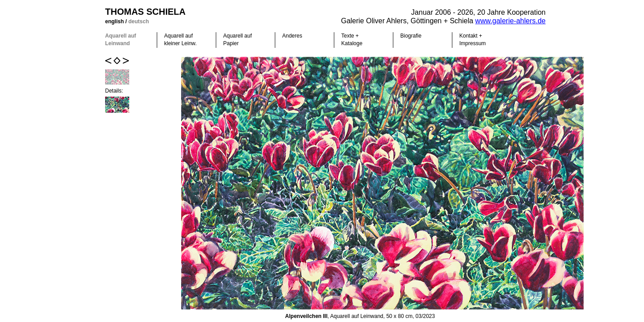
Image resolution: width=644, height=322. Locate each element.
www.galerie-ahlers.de (511, 21)
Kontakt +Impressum (472, 40)
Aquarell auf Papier (237, 40)
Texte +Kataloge (352, 40)
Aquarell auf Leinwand (121, 40)
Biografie (411, 36)
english (115, 21)
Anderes (292, 36)
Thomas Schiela (145, 12)
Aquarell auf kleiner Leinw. (180, 40)
